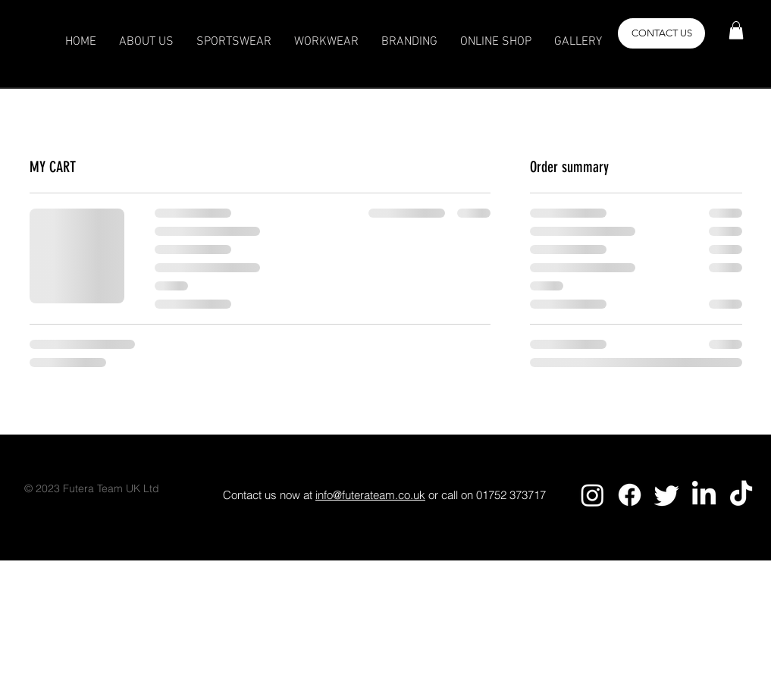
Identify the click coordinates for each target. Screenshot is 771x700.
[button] (736, 30)
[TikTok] (741, 495)
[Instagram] (592, 495)
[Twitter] (667, 495)
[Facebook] (630, 495)
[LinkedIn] (704, 495)
